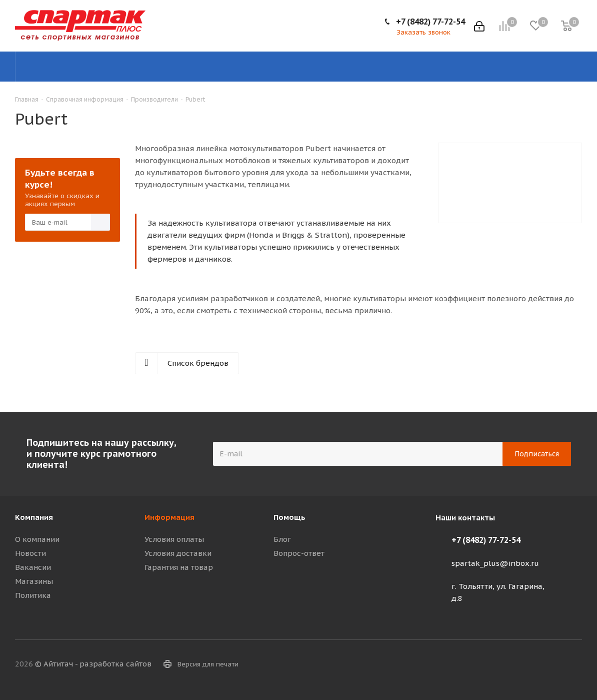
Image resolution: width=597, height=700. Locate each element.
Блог (282, 539)
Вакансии (33, 567)
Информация (169, 517)
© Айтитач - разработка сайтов (93, 664)
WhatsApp (574, 664)
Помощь (289, 517)
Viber (549, 664)
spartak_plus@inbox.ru (495, 563)
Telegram (524, 664)
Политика (33, 595)
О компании (37, 539)
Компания (34, 517)
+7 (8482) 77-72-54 (430, 22)
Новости (30, 553)
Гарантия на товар (179, 567)
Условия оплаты (174, 539)
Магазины (34, 581)
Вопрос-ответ (299, 553)
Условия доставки (178, 553)
